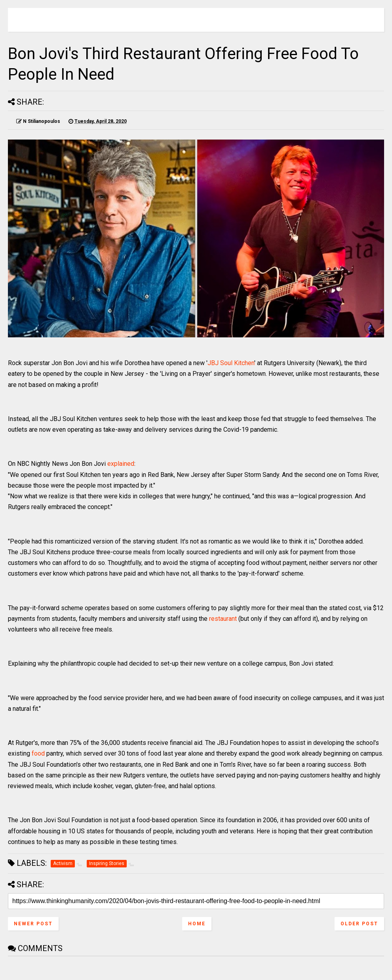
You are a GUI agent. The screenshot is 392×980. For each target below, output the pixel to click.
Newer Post (33, 924)
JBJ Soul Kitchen (231, 363)
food (38, 753)
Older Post (359, 924)
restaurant (223, 619)
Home (197, 924)
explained (121, 464)
